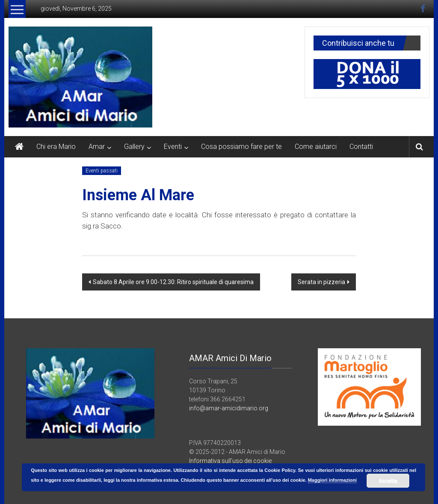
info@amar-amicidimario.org (229, 408)
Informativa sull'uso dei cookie (230, 461)
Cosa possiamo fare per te (241, 147)
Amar (97, 147)
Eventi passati (102, 171)
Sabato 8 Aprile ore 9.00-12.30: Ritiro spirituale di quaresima (173, 282)
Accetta (388, 481)
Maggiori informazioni (332, 480)
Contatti (361, 147)
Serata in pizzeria (321, 282)
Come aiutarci (316, 147)
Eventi (173, 147)
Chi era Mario (56, 147)
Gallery (134, 147)
